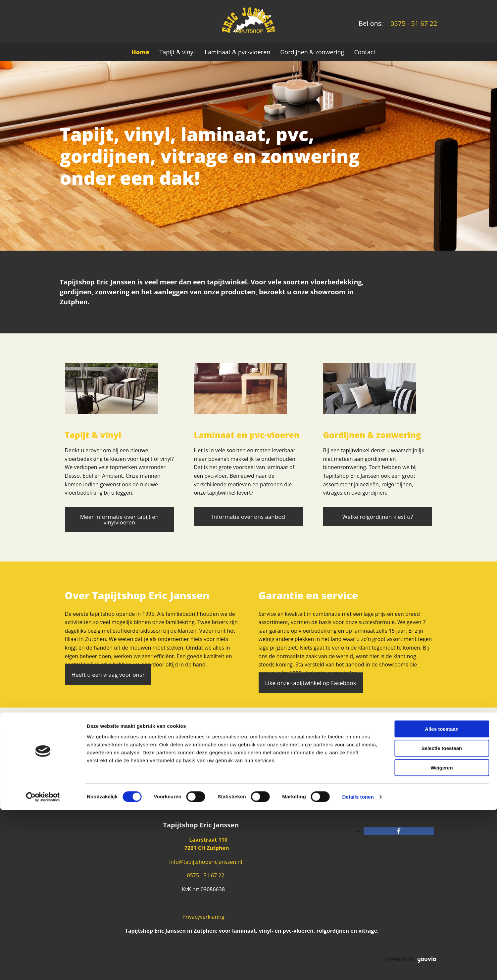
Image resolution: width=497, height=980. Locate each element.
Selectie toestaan (442, 919)
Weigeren (442, 938)
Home (140, 52)
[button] (120, 519)
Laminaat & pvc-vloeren (237, 52)
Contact (365, 52)
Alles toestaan (442, 899)
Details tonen (358, 967)
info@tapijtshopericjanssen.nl (206, 862)
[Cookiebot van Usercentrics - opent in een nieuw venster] (43, 967)
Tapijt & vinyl (177, 52)
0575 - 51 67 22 (205, 875)
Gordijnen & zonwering (312, 52)
